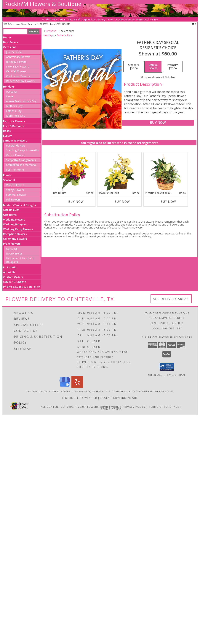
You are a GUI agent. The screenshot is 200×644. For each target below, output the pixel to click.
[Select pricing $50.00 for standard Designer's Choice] (134, 67)
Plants (7, 175)
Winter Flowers (15, 185)
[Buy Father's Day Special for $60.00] (158, 123)
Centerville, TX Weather (79, 398)
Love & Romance (14, 126)
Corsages (12, 249)
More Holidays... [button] (16, 116)
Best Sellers (11, 42)
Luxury (8, 136)
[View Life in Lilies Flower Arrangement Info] (73, 172)
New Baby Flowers (17, 66)
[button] (167, 367)
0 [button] (194, 24)
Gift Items (10, 215)
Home (7, 37)
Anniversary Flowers (18, 57)
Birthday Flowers (16, 62)
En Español (10, 267)
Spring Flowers (15, 190)
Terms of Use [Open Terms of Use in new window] (111, 409)
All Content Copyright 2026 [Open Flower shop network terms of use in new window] (63, 407)
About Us (9, 272)
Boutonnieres (14, 253)
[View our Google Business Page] (65, 387)
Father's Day (14, 111)
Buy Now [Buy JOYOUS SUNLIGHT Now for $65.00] (122, 202)
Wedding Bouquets (15, 224)
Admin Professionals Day (21, 101)
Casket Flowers (15, 155)
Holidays (9, 87)
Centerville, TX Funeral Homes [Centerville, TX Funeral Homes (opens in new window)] (48, 391)
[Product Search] (15, 32)
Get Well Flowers (16, 71)
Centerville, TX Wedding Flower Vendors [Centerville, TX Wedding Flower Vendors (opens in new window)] (144, 391)
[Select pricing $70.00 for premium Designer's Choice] (173, 67)
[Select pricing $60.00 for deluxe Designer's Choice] (153, 67)
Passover (12, 92)
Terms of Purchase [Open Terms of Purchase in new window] (164, 407)
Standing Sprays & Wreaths (23, 150)
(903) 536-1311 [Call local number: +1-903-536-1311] (63, 24)
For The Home (15, 170)
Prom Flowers (12, 244)
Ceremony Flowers (15, 239)
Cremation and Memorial (21, 165)
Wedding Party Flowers (18, 229)
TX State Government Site (119, 398)
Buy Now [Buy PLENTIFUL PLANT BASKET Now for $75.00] (168, 202)
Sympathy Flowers (15, 141)
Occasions (10, 47)
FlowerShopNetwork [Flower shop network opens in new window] (102, 407)
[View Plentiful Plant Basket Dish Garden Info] (165, 172)
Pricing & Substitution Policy (22, 287)
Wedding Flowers (14, 220)
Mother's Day (14, 106)
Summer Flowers (16, 195)
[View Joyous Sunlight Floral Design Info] (119, 172)
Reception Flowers (15, 234)
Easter (10, 96)
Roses (7, 131)
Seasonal (9, 180)
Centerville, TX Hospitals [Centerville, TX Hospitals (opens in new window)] (92, 391)
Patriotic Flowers (14, 121)
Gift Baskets (11, 210)
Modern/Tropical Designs (19, 205)
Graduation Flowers (18, 76)
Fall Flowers (13, 199)
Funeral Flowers (16, 146)
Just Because (14, 52)
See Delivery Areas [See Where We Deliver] (171, 299)
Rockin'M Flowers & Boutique (43, 4)
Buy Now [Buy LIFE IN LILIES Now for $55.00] (76, 202)
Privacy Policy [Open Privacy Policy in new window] (134, 407)
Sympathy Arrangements (21, 160)
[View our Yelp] (77, 387)
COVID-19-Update (15, 282)
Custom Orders (13, 277)
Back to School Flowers (20, 81)
